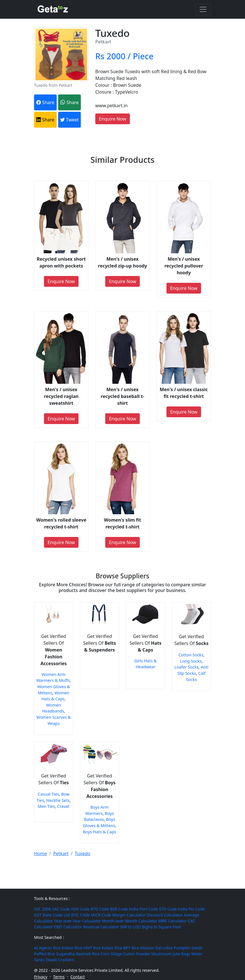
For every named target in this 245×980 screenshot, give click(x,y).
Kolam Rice (112, 948)
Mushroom (162, 954)
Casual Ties (48, 794)
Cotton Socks (191, 655)
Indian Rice (72, 948)
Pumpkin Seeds (188, 948)
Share (45, 102)
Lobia (168, 948)
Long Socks (191, 661)
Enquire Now (113, 119)
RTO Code (100, 909)
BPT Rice (131, 948)
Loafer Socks (186, 667)
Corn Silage (111, 954)
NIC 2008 (43, 909)
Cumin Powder (137, 954)
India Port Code (143, 909)
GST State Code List (52, 915)
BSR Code (119, 909)
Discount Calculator (165, 915)
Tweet (69, 120)
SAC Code (61, 909)
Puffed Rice (45, 954)
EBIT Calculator (68, 927)
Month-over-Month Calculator (129, 921)
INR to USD (131, 927)
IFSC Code (80, 915)
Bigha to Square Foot (161, 927)
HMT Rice (92, 948)
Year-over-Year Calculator (77, 921)
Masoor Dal (151, 948)
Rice (57, 948)
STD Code (168, 909)
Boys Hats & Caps (100, 832)
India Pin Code (191, 909)
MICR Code (101, 915)
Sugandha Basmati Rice (78, 954)
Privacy (41, 977)
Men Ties (46, 806)
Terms (59, 977)
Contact (78, 977)
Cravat (63, 806)
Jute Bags (181, 954)
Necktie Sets (58, 800)
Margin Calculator (129, 915)
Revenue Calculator (101, 927)
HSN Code (80, 909)
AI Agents (43, 948)
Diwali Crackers (60, 960)
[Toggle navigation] (203, 9)
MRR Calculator (172, 921)
